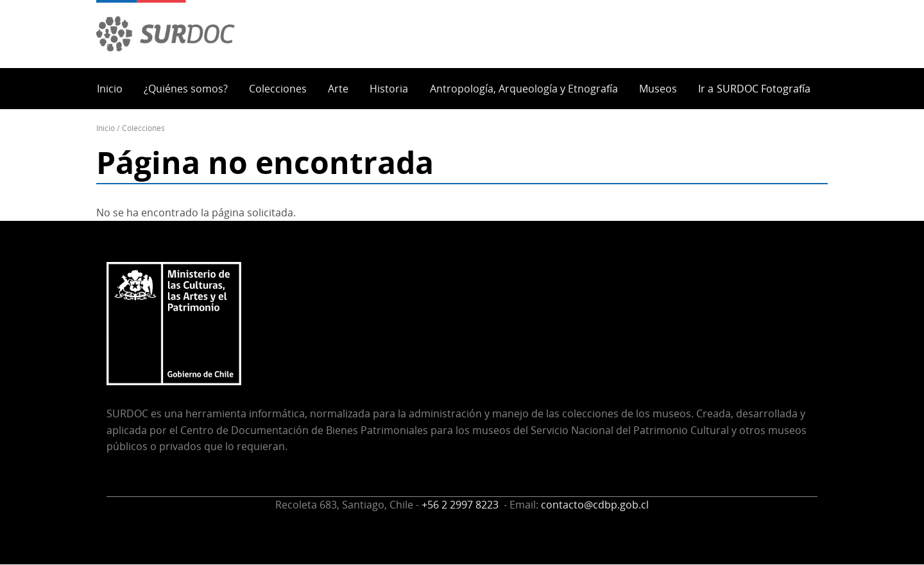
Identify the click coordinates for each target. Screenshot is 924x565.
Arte (338, 89)
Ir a (754, 89)
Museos (658, 89)
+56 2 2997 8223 (461, 505)
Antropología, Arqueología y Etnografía (524, 89)
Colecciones (278, 89)
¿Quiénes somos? (186, 89)
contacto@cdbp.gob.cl (595, 505)
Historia (389, 89)
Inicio (110, 89)
